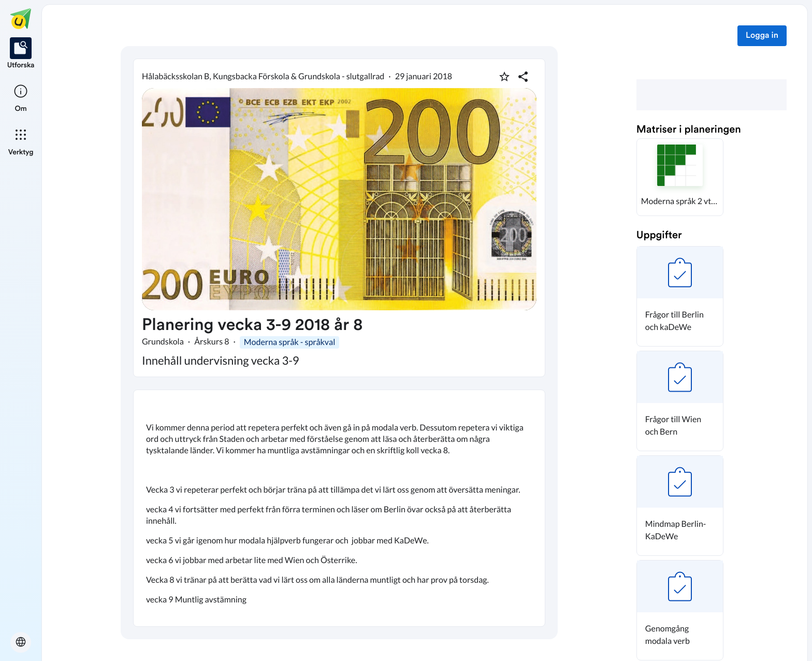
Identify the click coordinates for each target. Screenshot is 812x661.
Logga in (762, 36)
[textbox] (339, 508)
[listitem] (21, 54)
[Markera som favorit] (504, 77)
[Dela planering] (523, 77)
